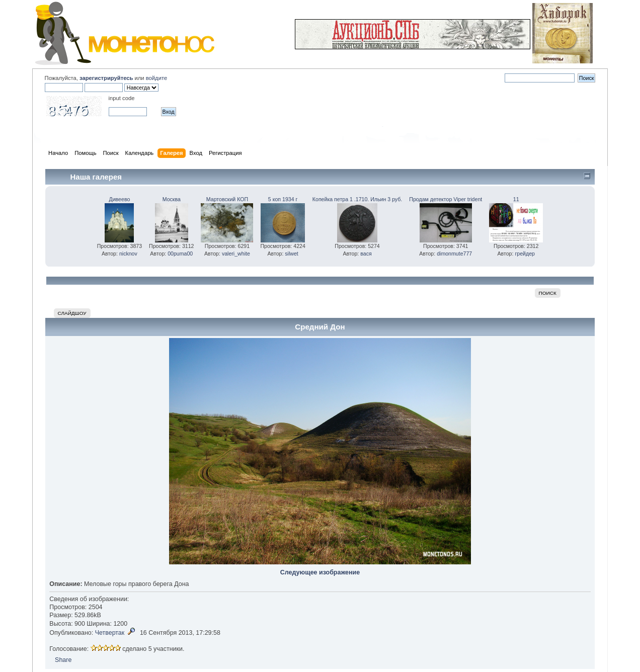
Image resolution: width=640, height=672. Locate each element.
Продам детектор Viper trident (446, 199)
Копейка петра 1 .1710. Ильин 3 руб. (357, 199)
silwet (292, 254)
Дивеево (120, 199)
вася (366, 254)
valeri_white (236, 254)
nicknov (128, 254)
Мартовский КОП (227, 199)
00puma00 (180, 254)
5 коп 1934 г (283, 199)
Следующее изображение (320, 572)
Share (63, 660)
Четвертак (110, 633)
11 (516, 199)
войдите (156, 78)
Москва (172, 199)
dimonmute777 (454, 254)
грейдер (525, 254)
